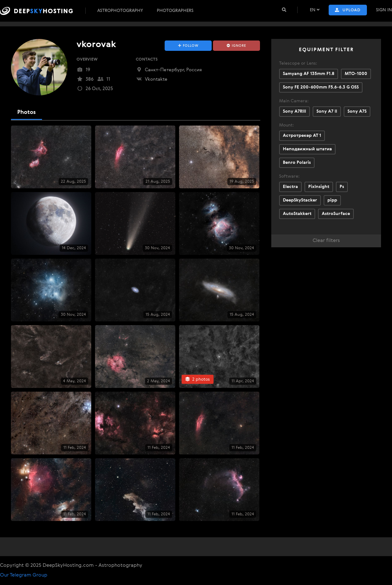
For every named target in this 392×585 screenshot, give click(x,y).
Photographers (175, 11)
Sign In (384, 10)
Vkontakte (152, 79)
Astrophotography (120, 11)
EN (315, 10)
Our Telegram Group (24, 575)
